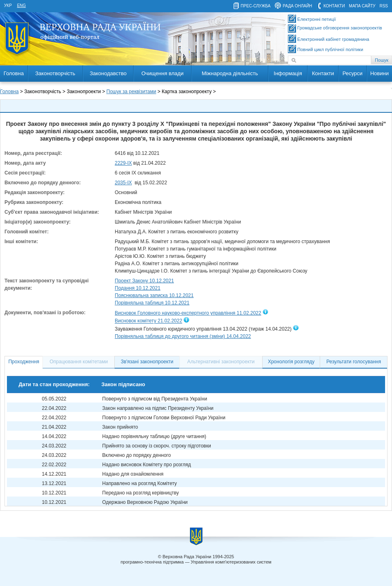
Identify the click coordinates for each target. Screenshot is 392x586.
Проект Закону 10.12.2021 (144, 281)
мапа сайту (362, 6)
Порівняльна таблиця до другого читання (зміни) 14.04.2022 (183, 336)
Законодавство (108, 73)
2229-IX (123, 163)
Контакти (323, 73)
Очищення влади (162, 73)
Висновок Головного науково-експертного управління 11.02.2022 (188, 313)
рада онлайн (297, 6)
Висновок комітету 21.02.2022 (148, 321)
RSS (384, 6)
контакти (334, 6)
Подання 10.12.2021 (138, 288)
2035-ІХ (123, 183)
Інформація (288, 73)
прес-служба (255, 6)
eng (22, 6)
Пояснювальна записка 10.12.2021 (154, 295)
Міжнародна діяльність (230, 73)
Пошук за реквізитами (131, 92)
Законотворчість (55, 73)
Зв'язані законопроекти (147, 362)
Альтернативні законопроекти (221, 362)
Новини (380, 73)
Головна (14, 73)
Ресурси (353, 73)
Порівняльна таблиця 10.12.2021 (152, 303)
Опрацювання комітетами (79, 362)
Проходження (24, 362)
